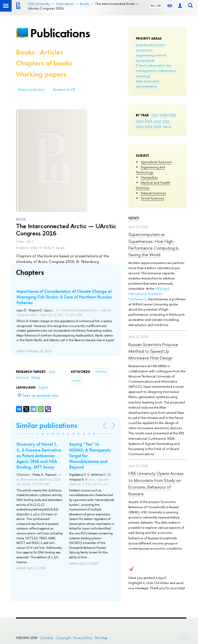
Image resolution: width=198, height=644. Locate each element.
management (146, 70)
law (168, 65)
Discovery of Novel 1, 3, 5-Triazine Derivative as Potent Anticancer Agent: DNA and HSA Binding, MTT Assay (39, 455)
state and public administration (148, 84)
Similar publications (47, 425)
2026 (164, 115)
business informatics (151, 45)
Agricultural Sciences (156, 162)
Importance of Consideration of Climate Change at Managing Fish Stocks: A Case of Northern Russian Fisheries (64, 297)
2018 (157, 127)
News (134, 218)
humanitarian (145, 60)
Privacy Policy (83, 638)
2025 (172, 115)
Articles (51, 52)
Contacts (47, 638)
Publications (60, 33)
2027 (155, 115)
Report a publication (31, 90)
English (43, 387)
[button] (37, 434)
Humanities (149, 177)
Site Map (101, 638)
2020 (140, 127)
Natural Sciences (153, 193)
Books (25, 52)
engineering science (151, 55)
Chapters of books (44, 63)
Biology (36, 377)
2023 (149, 121)
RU (153, 6)
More (167, 127)
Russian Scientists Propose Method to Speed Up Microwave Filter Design (153, 351)
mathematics (167, 70)
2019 (149, 127)
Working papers (41, 74)
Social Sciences (152, 198)
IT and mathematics (150, 65)
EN (159, 6)
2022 (157, 121)
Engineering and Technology (150, 170)
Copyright (63, 638)
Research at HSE (64, 90)
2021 (166, 121)
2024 (140, 121)
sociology (143, 76)
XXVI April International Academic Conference (149, 294)
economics (144, 50)
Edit (184, 637)
